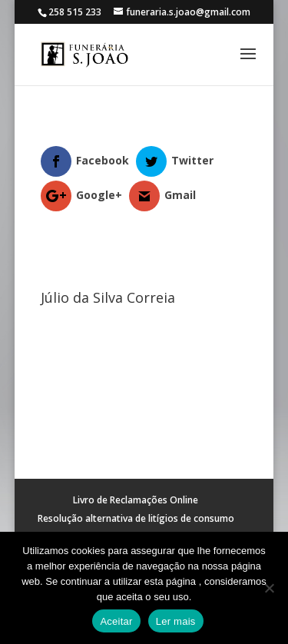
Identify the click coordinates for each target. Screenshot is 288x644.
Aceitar (116, 621)
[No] (269, 588)
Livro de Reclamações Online (136, 500)
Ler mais (176, 621)
